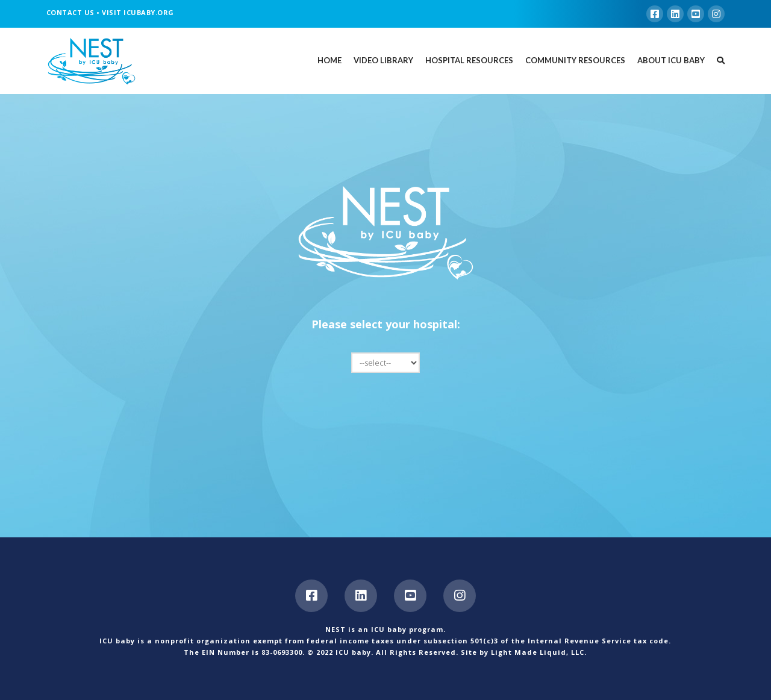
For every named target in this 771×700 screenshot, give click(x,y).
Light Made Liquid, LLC (538, 652)
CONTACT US (70, 12)
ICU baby (353, 652)
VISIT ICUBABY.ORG (138, 12)
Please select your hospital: (386, 324)
